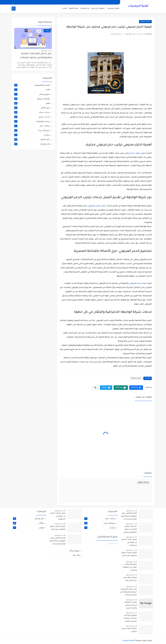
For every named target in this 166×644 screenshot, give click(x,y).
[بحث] (14, 9)
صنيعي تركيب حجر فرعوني (136, 153)
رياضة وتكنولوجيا (32, 121)
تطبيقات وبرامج (98, 8)
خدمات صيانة (145, 22)
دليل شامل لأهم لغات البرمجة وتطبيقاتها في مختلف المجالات (36, 56)
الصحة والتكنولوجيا (32, 85)
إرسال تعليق (143, 482)
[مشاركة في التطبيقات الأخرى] (95, 388)
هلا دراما (76, 555)
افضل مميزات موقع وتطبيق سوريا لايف (129, 554)
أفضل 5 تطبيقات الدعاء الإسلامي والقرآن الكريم (130, 605)
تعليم (32, 103)
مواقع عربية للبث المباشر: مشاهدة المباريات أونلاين (130, 618)
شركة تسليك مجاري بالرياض (129, 630)
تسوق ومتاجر (32, 94)
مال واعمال (85, 8)
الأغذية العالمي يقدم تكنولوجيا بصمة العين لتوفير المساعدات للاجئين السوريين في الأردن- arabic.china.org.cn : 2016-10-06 (129, 517)
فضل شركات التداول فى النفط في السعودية (129, 542)
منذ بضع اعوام (46, 51)
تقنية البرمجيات (138, 6)
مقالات (28, 523)
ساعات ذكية (32, 126)
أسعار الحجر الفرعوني (138, 284)
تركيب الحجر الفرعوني (97, 206)
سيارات (32, 135)
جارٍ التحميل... (112, 544)
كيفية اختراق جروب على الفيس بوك (130, 579)
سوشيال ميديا (32, 130)
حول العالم (32, 108)
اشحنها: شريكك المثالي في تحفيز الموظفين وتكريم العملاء (130, 530)
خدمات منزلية (32, 117)
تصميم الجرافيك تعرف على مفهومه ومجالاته (130, 567)
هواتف (28, 528)
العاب (65, 8)
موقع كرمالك (74, 551)
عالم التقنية (74, 8)
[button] (136, 388)
